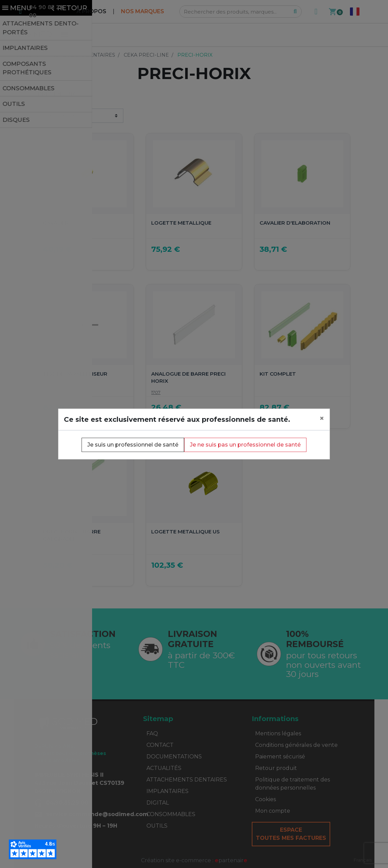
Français (363, 860)
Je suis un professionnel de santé (133, 445)
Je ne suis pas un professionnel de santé (245, 445)
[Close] (322, 418)
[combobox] (363, 860)
